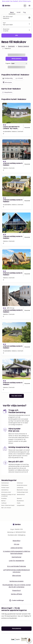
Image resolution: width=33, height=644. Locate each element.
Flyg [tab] (24, 12)
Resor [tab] (12, 12)
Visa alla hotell (17, 396)
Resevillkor (17, 541)
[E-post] (16, 623)
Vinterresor (20, 483)
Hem (3, 46)
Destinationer (17, 557)
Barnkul (3, 501)
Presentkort (16, 591)
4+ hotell (19, 78)
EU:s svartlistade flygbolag (16, 566)
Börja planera (17, 59)
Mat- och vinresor (6, 508)
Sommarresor (5, 483)
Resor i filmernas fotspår (8, 505)
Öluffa (19, 503)
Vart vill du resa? (8, 17)
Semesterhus (5, 490)
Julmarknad (20, 488)
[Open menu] (29, 6)
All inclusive (7, 82)
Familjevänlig (7, 78)
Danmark (11, 46)
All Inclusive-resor (6, 492)
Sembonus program (16, 581)
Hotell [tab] (18, 12)
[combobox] (15, 18)
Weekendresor (21, 495)
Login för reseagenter (17, 561)
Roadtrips (4, 499)
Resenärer (6, 29)
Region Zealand (23, 46)
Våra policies (17, 576)
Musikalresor (20, 501)
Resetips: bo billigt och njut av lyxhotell (9, 495)
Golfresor (4, 503)
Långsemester (21, 505)
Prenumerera (17, 629)
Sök (16, 35)
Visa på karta (7, 92)
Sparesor (19, 499)
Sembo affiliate (16, 594)
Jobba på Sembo (17, 548)
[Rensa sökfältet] (29, 18)
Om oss (17, 544)
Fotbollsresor (5, 485)
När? (4, 23)
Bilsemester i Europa (22, 490)
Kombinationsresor (22, 485)
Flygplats (8, 63)
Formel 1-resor (5, 488)
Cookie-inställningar (17, 600)
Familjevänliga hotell (22, 492)
